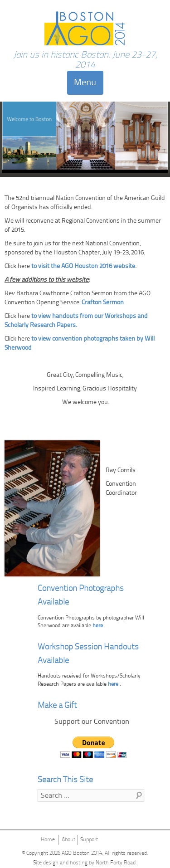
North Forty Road (116, 863)
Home (48, 840)
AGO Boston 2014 (82, 853)
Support (89, 840)
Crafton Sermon (103, 303)
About (68, 840)
